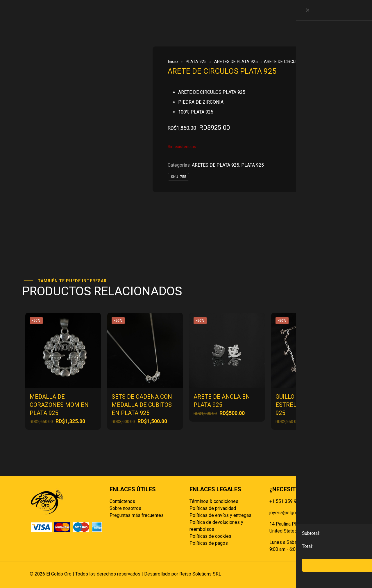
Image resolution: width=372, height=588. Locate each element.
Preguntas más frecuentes (137, 515)
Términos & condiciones (214, 501)
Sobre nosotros (125, 508)
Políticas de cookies (210, 536)
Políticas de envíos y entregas (220, 515)
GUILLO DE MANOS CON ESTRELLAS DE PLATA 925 (307, 405)
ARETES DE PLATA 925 (236, 62)
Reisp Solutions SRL (200, 574)
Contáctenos (122, 501)
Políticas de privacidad (213, 508)
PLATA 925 (196, 62)
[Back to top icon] (336, 574)
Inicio (173, 62)
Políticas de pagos (209, 543)
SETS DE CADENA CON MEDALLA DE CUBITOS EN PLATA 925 (142, 405)
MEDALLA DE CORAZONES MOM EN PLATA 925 (59, 405)
